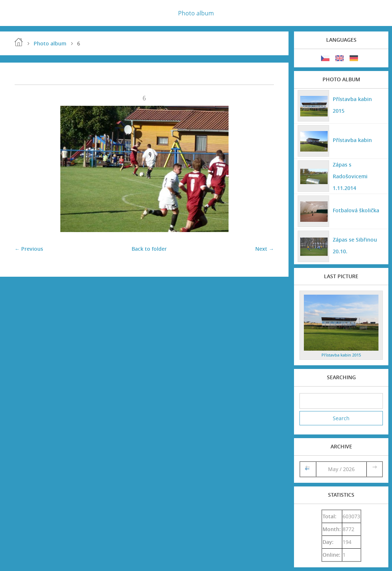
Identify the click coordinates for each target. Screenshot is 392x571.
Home (19, 42)
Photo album (196, 13)
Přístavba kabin (352, 140)
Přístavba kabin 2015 (352, 105)
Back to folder (149, 249)
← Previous (29, 249)
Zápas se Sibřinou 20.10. (355, 245)
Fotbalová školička (356, 210)
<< (308, 469)
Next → (265, 249)
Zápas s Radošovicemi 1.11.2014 (350, 176)
